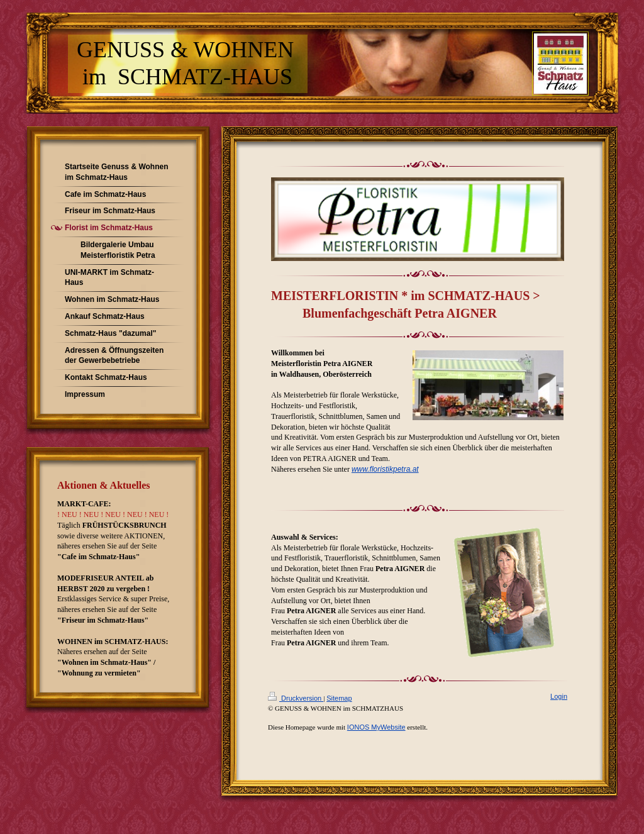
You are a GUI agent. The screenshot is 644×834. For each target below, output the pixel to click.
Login (559, 696)
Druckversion (296, 698)
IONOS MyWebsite (376, 727)
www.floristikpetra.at (385, 469)
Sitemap (339, 698)
